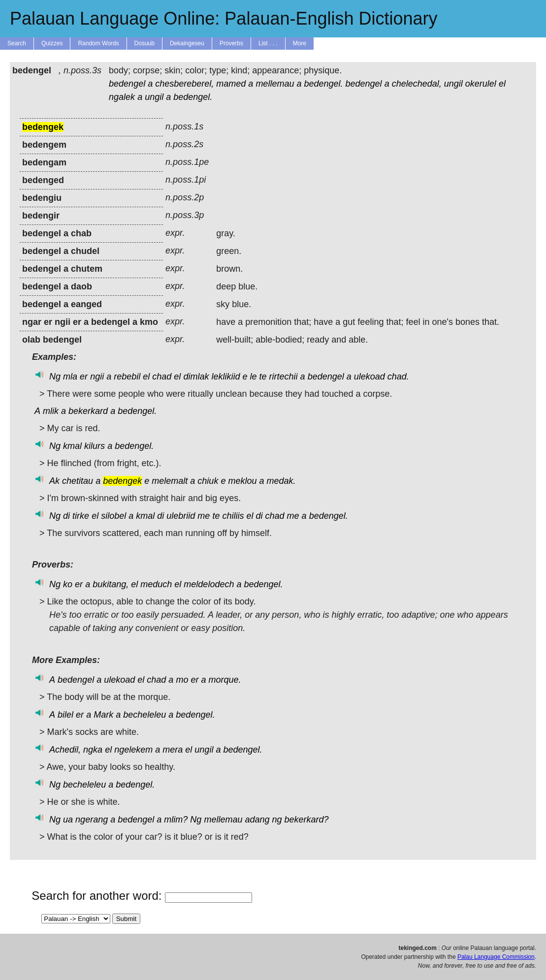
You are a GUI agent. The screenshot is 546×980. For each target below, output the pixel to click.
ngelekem (133, 750)
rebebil (127, 377)
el (502, 84)
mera (173, 750)
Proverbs (231, 43)
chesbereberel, (184, 84)
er (84, 377)
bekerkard (88, 411)
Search (17, 43)
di (66, 516)
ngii (97, 377)
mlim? (176, 820)
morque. (225, 680)
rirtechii (284, 377)
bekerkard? (307, 820)
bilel (65, 715)
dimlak (196, 377)
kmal (72, 446)
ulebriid (181, 516)
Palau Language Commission (496, 957)
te (263, 377)
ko (68, 584)
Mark (103, 715)
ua (68, 820)
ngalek (122, 97)
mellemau (275, 84)
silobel (113, 516)
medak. (281, 481)
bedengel (127, 84)
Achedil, (65, 750)
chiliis (233, 516)
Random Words (98, 43)
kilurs (95, 446)
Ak (54, 481)
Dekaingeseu (187, 43)
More (300, 43)
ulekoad (369, 377)
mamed (231, 84)
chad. (398, 377)
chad (162, 377)
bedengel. (323, 84)
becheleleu (145, 715)
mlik (51, 411)
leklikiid (225, 377)
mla (70, 377)
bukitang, (111, 584)
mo (182, 680)
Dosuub (145, 43)
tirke (81, 516)
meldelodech (209, 584)
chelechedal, (417, 84)
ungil (453, 84)
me (204, 516)
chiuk (208, 481)
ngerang (92, 820)
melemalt (170, 481)
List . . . (268, 43)
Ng (55, 377)
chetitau (78, 481)
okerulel (481, 84)
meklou (242, 481)
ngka (93, 750)
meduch (156, 584)
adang (257, 820)
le (254, 377)
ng (277, 820)
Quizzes (52, 43)
